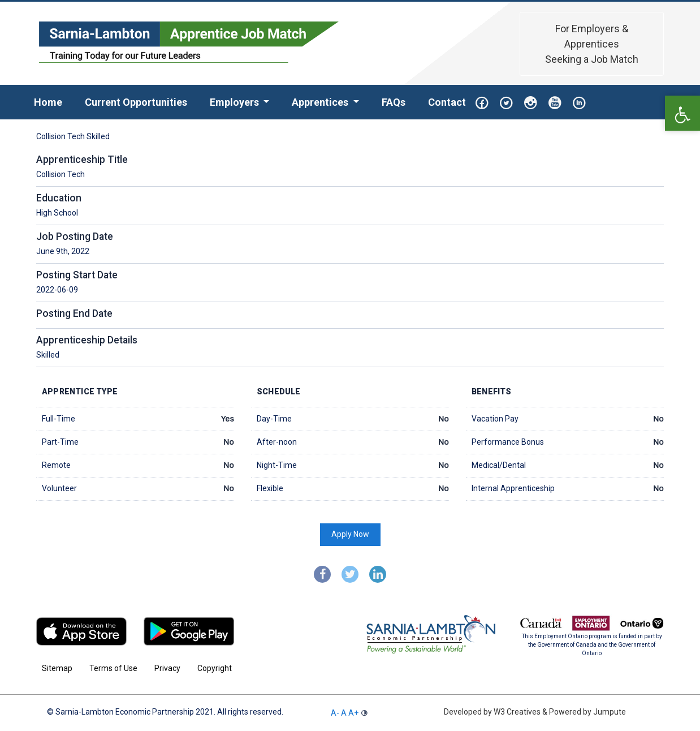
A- (335, 713)
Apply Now (350, 534)
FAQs (394, 102)
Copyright (215, 668)
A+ (353, 713)
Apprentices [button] (321, 102)
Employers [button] (236, 102)
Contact (447, 102)
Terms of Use (113, 668)
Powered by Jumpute (587, 712)
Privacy (167, 668)
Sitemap (57, 668)
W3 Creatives (517, 712)
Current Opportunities (136, 102)
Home (54, 101)
